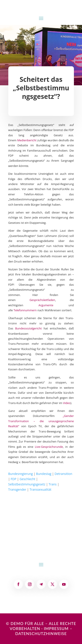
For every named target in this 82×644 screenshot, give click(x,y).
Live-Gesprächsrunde (49, 447)
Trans (52, 484)
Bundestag (44, 474)
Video (67, 403)
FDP (14, 479)
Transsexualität (40, 489)
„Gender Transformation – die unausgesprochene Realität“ (41, 421)
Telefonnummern (25, 310)
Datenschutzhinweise (41, 633)
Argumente (46, 305)
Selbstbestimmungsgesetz (27, 484)
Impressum (56, 628)
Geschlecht (28, 479)
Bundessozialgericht (28, 328)
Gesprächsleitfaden (42, 300)
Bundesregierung (21, 474)
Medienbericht (27, 140)
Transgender (17, 489)
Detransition (64, 474)
